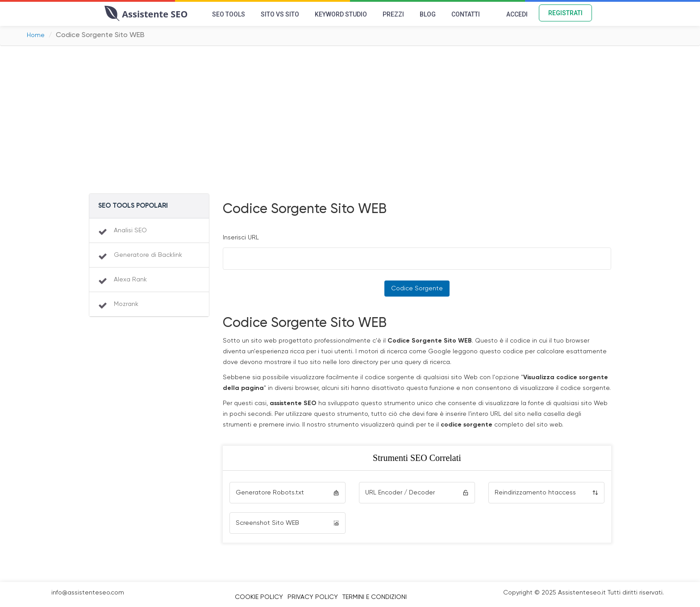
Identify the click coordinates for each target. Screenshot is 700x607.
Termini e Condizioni (375, 597)
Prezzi (393, 14)
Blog (428, 14)
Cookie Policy (259, 597)
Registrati (565, 13)
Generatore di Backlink (148, 255)
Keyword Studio (341, 14)
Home (36, 35)
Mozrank (126, 304)
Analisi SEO (130, 230)
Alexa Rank (130, 280)
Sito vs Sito (280, 14)
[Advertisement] (350, 122)
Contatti (466, 14)
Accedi (517, 14)
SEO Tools (229, 14)
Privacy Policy (313, 597)
